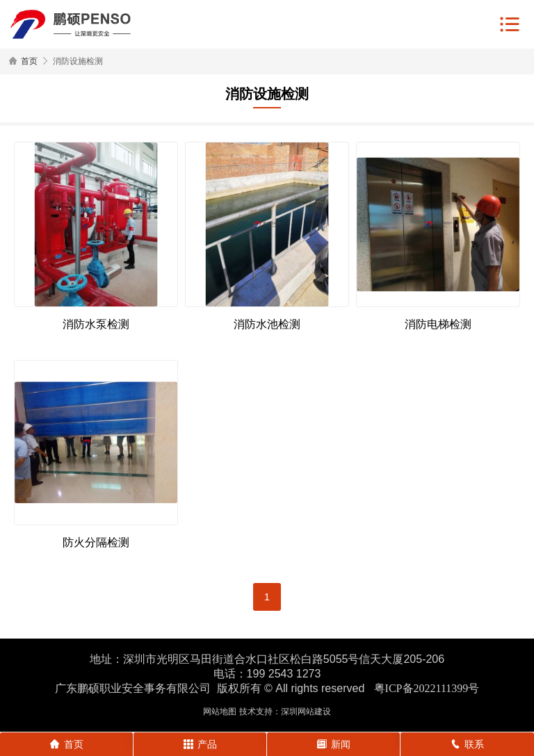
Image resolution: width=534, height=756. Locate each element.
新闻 (334, 744)
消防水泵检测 (96, 324)
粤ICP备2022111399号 (427, 688)
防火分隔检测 (96, 542)
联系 (467, 744)
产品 (200, 744)
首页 (29, 61)
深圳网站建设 (306, 712)
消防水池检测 (267, 324)
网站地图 (220, 712)
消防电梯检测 (438, 324)
